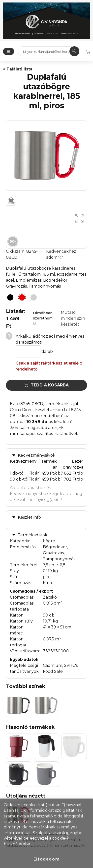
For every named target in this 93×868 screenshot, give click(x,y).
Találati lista (18, 69)
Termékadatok (33, 535)
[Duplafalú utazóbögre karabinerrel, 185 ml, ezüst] (32, 298)
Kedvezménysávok (37, 455)
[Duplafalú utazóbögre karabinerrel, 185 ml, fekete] (9, 298)
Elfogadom (46, 859)
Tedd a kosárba (46, 385)
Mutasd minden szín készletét (73, 318)
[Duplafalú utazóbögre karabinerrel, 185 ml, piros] (21, 298)
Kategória (19, 541)
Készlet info (29, 517)
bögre (49, 541)
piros (48, 577)
